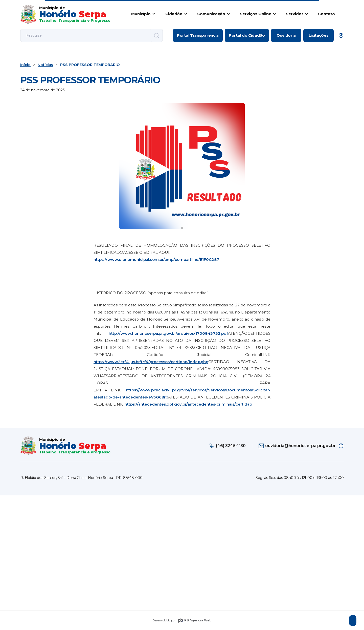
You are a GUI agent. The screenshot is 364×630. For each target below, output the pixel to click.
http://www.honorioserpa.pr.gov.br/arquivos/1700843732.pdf (168, 333)
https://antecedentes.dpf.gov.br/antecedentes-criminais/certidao (188, 404)
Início (25, 65)
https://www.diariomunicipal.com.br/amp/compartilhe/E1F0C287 (156, 259)
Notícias (45, 65)
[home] (65, 14)
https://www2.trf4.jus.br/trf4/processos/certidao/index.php (151, 362)
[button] (142, 14)
